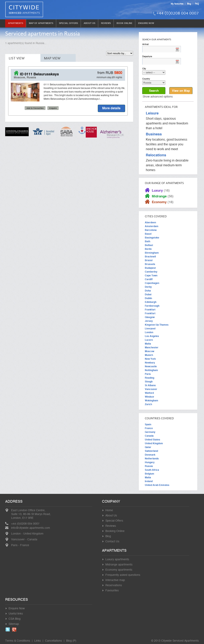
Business (154, 134)
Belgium (150, 474)
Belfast (149, 245)
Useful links (16, 614)
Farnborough (152, 306)
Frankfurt (150, 310)
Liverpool (150, 329)
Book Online (124, 23)
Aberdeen (150, 223)
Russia (149, 466)
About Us (89, 23)
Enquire (53, 108)
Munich (149, 355)
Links (38, 641)
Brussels (150, 264)
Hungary (150, 462)
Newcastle (151, 366)
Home (109, 510)
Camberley (151, 272)
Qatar (148, 447)
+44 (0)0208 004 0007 (178, 13)
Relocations (156, 155)
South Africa (152, 470)
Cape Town (151, 276)
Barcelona (151, 230)
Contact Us (112, 542)
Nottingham (151, 370)
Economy (163, 202)
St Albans (150, 385)
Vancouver (151, 389)
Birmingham (152, 253)
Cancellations (53, 641)
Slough (149, 382)
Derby (148, 287)
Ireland (149, 481)
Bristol (149, 260)
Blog (189, 4)
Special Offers (68, 23)
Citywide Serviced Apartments (180, 641)
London (149, 332)
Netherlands (152, 459)
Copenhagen (152, 283)
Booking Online (115, 531)
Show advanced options (158, 97)
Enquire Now (146, 23)
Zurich (148, 404)
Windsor (150, 397)
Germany (150, 432)
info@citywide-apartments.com (31, 528)
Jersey (149, 321)
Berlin (148, 249)
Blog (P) (71, 641)
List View (17, 58)
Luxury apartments (117, 559)
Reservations (114, 585)
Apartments (16, 23)
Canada (149, 436)
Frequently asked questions (123, 575)
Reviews (106, 23)
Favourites (112, 591)
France (149, 428)
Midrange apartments (119, 565)
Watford (149, 393)
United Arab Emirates (157, 485)
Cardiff (149, 279)
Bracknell (150, 257)
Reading (150, 378)
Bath (148, 241)
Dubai (148, 294)
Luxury (161, 191)
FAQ (197, 4)
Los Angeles (152, 336)
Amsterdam (152, 226)
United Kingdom (154, 443)
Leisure (152, 113)
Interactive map (115, 580)
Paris (148, 374)
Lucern (149, 340)
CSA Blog (15, 619)
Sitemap (14, 624)
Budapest (150, 268)
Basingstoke (152, 238)
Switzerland (151, 451)
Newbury (150, 363)
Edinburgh (151, 302)
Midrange (163, 196)
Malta (148, 344)
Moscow (150, 351)
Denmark (150, 455)
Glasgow (150, 317)
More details (111, 108)
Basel (148, 234)
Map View (52, 58)
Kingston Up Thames (157, 325)
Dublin (148, 298)
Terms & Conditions (18, 641)
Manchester (152, 348)
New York (150, 359)
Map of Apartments (41, 23)
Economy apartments (119, 570)
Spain (148, 424)
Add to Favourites (35, 108)
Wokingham (152, 401)
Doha (148, 291)
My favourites (177, 4)
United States (153, 440)
